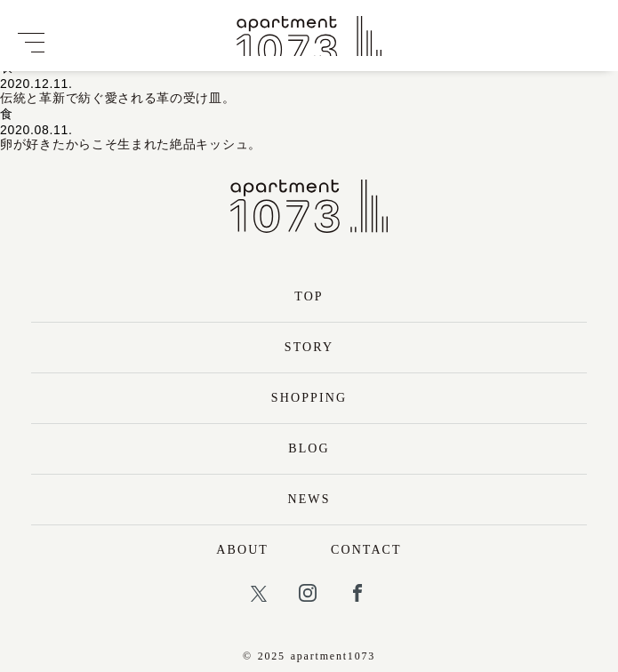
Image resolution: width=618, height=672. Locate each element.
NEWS (309, 499)
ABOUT (242, 550)
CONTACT (366, 550)
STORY (309, 347)
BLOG (309, 448)
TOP (309, 296)
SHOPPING (309, 398)
